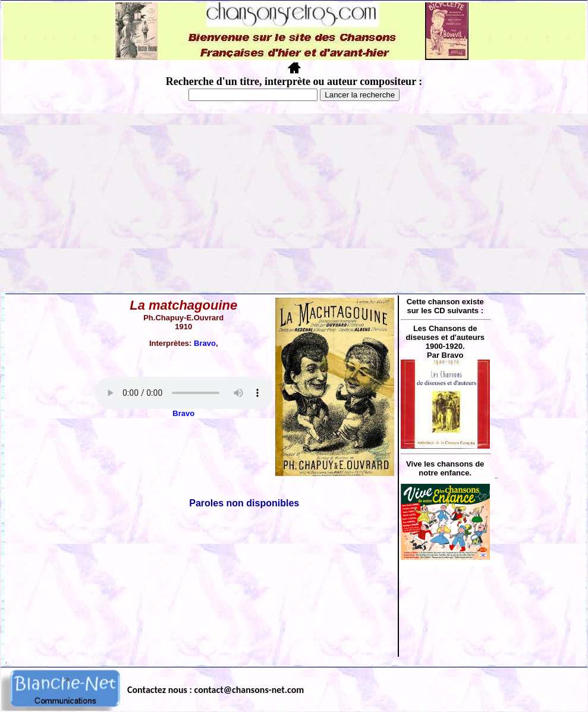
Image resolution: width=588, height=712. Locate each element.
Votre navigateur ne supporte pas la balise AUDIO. (184, 393)
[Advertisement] (294, 203)
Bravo (205, 343)
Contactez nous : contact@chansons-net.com (216, 690)
